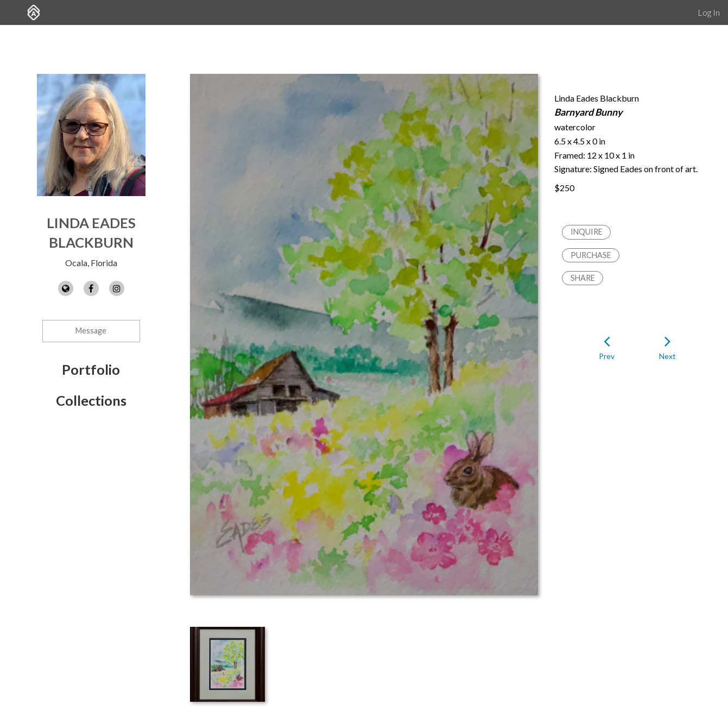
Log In (709, 12)
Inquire (587, 232)
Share (583, 278)
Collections (91, 400)
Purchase (591, 255)
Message (91, 331)
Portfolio (91, 369)
